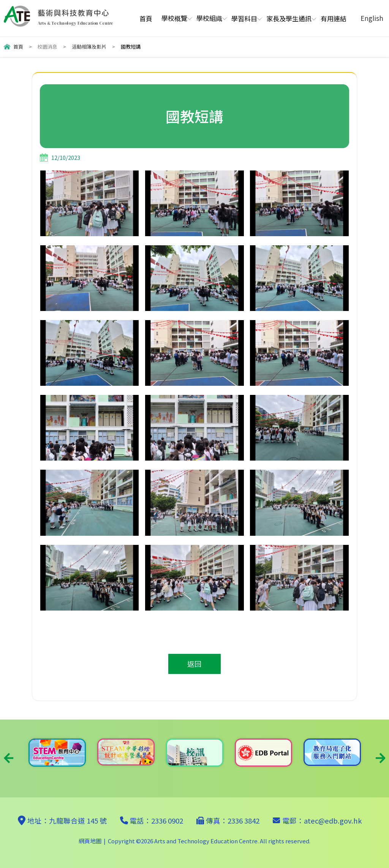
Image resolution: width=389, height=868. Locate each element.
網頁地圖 (90, 841)
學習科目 (244, 18)
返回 (194, 664)
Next (380, 758)
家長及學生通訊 (289, 18)
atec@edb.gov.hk (333, 821)
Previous (9, 758)
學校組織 (209, 18)
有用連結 (334, 18)
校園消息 (47, 47)
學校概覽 (174, 18)
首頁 (146, 18)
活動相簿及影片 (89, 47)
